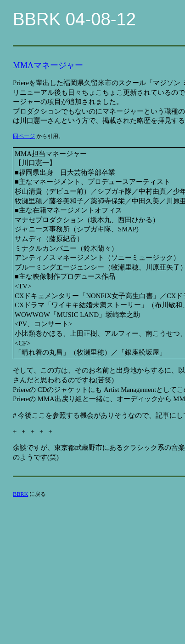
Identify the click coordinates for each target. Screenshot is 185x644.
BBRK (20, 494)
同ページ (24, 136)
